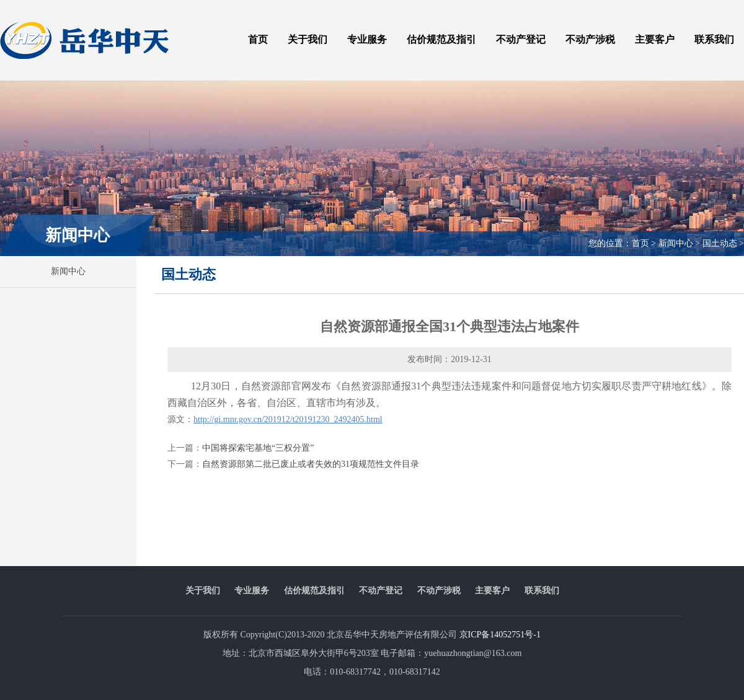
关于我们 (308, 39)
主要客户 (655, 39)
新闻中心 (68, 271)
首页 (258, 39)
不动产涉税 (590, 39)
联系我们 (714, 39)
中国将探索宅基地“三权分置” (258, 448)
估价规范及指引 (441, 39)
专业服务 (367, 39)
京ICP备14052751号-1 (500, 635)
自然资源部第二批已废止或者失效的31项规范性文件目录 (311, 464)
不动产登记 (521, 39)
